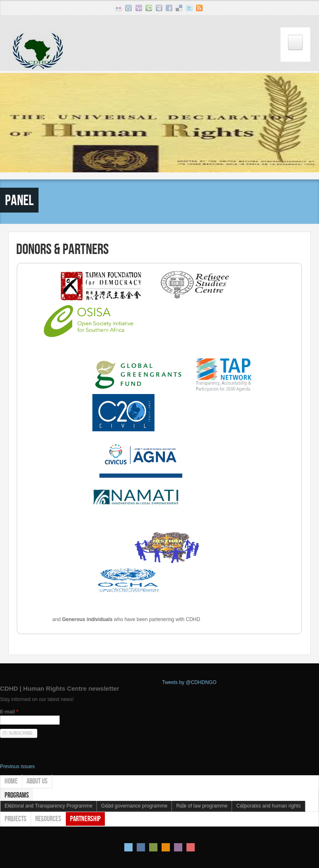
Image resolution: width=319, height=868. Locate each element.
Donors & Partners (62, 249)
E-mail (9, 712)
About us (37, 781)
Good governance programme (134, 806)
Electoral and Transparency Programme (48, 806)
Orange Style (166, 847)
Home (11, 781)
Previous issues (17, 766)
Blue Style (141, 847)
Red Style (191, 847)
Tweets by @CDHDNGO (189, 682)
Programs (17, 795)
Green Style (153, 847)
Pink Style (178, 847)
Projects (16, 819)
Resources (48, 819)
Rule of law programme (202, 806)
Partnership (85, 819)
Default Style (128, 847)
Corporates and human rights (268, 806)
